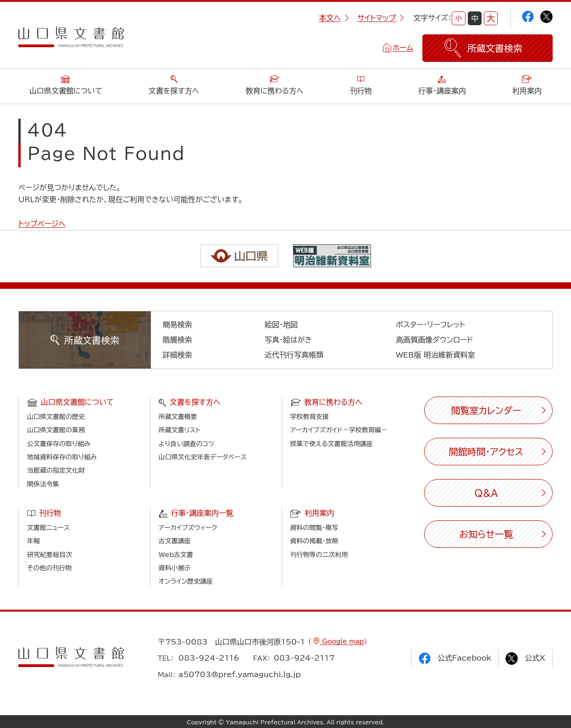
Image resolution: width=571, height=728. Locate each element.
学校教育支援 (310, 417)
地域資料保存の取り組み (62, 457)
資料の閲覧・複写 (314, 528)
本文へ (334, 18)
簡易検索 (177, 325)
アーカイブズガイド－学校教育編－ (339, 430)
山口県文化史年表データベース (203, 457)
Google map (342, 641)
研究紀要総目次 (50, 555)
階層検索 (177, 340)
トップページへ (42, 224)
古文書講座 (175, 541)
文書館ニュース (48, 528)
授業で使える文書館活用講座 (332, 444)
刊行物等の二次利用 (319, 555)
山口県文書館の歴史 (56, 417)
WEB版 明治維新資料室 (435, 355)
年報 (33, 541)
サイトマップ (381, 18)
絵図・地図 (281, 325)
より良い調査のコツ (186, 444)
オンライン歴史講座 (186, 581)
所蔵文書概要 (178, 417)
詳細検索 (177, 355)
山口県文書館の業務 (56, 430)
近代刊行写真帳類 (294, 355)
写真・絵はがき (288, 340)
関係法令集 (43, 484)
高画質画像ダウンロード (435, 340)
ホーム (403, 48)
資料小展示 (175, 568)
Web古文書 (176, 555)
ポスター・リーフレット (430, 325)
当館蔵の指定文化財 (56, 470)
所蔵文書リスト (180, 430)
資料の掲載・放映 (314, 541)
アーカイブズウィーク (188, 528)
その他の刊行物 (49, 568)
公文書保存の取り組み (59, 444)
